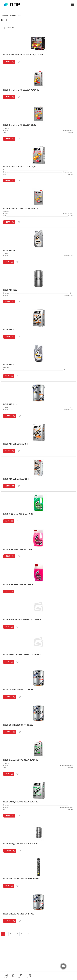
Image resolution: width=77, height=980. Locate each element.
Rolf (20, 16)
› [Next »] (29, 934)
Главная (5, 16)
